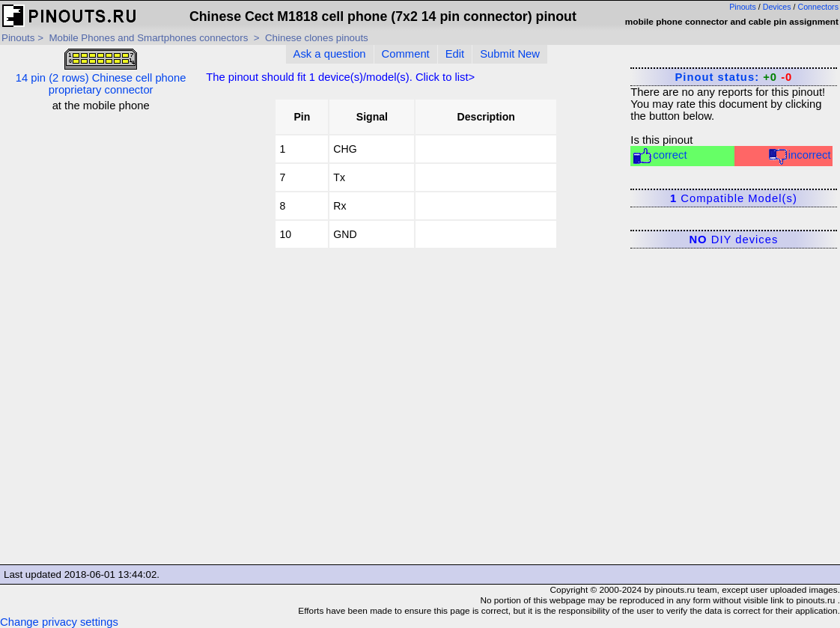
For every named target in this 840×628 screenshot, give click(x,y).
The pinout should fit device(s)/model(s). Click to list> (340, 77)
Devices (777, 7)
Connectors (819, 7)
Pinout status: (733, 77)
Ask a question (330, 54)
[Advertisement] (101, 336)
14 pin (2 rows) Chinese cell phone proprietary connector (101, 72)
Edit (455, 54)
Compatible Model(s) (734, 198)
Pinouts (743, 7)
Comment (406, 54)
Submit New (510, 54)
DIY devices (733, 240)
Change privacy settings (59, 622)
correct (659, 156)
